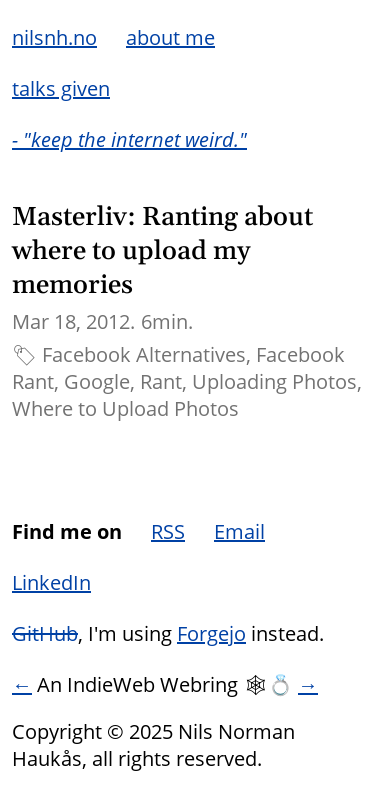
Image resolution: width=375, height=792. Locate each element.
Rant (161, 381)
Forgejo (211, 633)
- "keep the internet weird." (129, 139)
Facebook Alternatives (144, 354)
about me (170, 37)
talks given (61, 88)
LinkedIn (51, 582)
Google (97, 381)
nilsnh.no (54, 37)
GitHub (45, 633)
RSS (168, 531)
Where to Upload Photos (125, 408)
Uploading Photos (274, 381)
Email (239, 531)
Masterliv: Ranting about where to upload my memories (162, 251)
